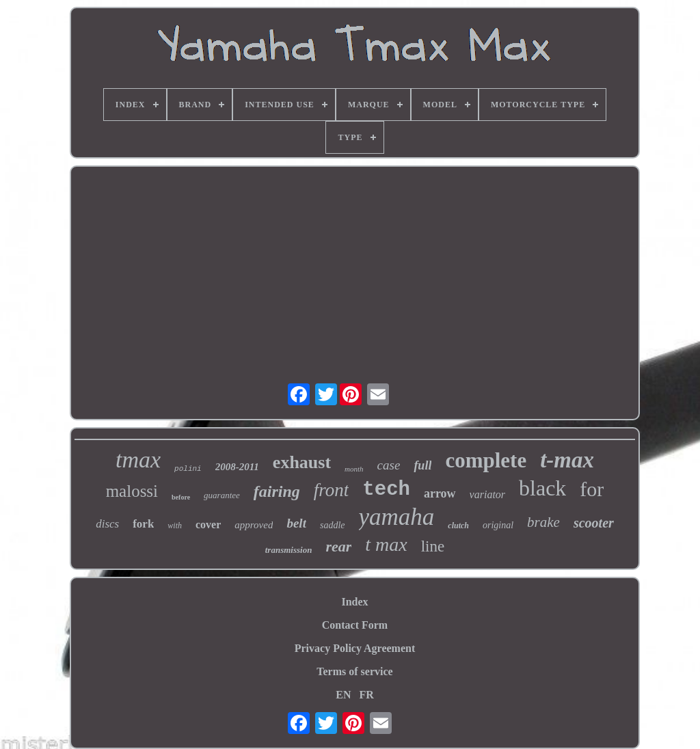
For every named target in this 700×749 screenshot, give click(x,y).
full (422, 465)
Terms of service (354, 671)
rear (338, 546)
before (181, 497)
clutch (458, 526)
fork (143, 524)
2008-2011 (237, 467)
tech (386, 490)
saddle (333, 525)
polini (188, 469)
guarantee (222, 495)
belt (296, 523)
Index (354, 602)
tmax (138, 460)
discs (107, 524)
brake (543, 522)
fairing (277, 491)
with (175, 526)
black (542, 488)
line (433, 546)
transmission (289, 550)
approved (254, 525)
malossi (132, 491)
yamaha (397, 517)
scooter (594, 523)
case (389, 465)
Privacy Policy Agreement (355, 648)
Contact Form (355, 625)
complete (486, 460)
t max (386, 544)
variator (487, 494)
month (354, 469)
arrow (440, 493)
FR (366, 695)
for (592, 489)
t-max (567, 460)
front (332, 490)
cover (208, 525)
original (498, 525)
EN (343, 695)
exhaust (302, 462)
